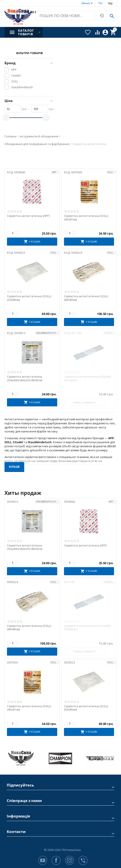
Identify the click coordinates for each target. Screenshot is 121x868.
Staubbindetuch (46, 333)
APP (54, 172)
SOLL (110, 172)
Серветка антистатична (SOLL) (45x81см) (86, 218)
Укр (110, 3)
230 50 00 (24, 12)
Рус (101, 3)
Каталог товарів (26, 32)
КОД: (10, 172)
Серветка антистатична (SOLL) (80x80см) (86, 298)
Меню (86, 3)
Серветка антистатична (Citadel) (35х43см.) (87, 378)
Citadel (108, 333)
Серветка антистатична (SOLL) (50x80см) (29, 298)
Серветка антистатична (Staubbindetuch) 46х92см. (25, 378)
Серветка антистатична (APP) (28, 216)
